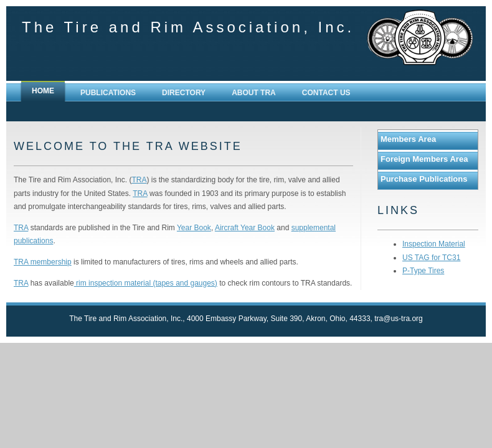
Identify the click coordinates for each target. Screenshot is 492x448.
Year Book (194, 228)
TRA (139, 180)
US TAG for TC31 (431, 258)
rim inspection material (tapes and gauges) (146, 283)
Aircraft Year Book (245, 228)
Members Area (408, 139)
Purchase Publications (424, 179)
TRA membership (43, 262)
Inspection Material (434, 244)
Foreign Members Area (424, 159)
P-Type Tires (423, 271)
